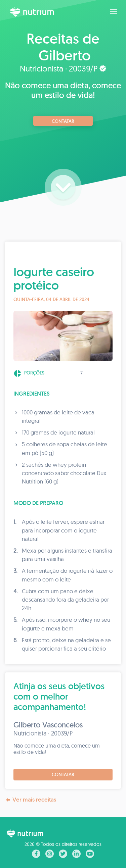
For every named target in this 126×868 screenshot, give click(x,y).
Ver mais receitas (31, 800)
